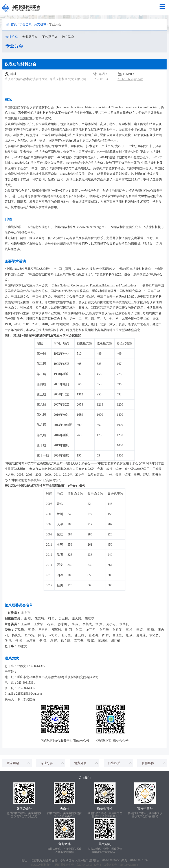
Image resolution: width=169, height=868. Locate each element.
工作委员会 (50, 37)
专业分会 (12, 37)
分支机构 (40, 24)
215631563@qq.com (130, 79)
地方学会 (68, 37)
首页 (14, 24)
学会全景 (26, 24)
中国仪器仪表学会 (63, 863)
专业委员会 (30, 37)
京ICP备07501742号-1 (89, 863)
